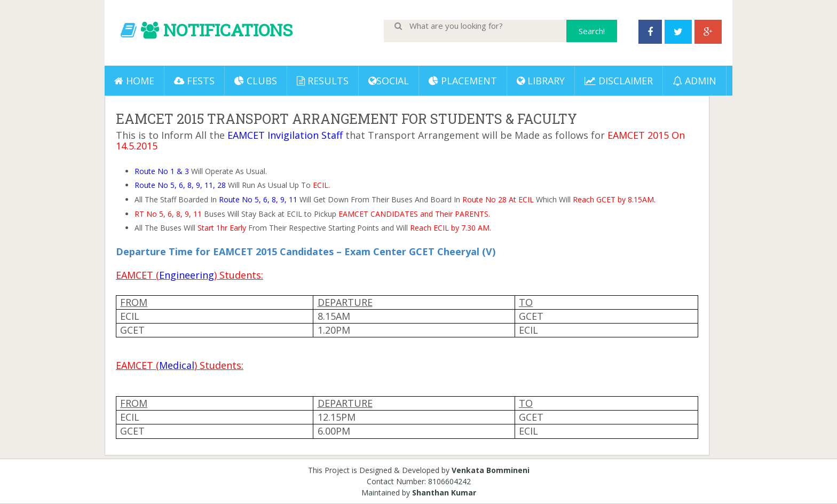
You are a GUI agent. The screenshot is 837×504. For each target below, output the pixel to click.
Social (389, 81)
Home (134, 81)
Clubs (256, 81)
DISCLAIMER (619, 81)
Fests (194, 81)
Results (323, 81)
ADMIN (694, 81)
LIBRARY (541, 81)
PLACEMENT (463, 81)
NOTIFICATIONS (228, 30)
